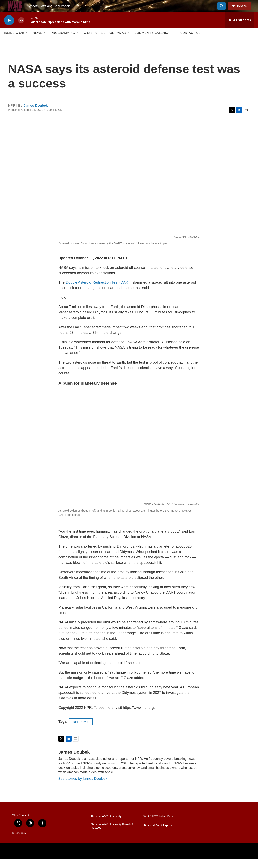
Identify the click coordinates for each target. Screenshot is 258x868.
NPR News (81, 731)
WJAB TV (90, 42)
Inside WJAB (14, 42)
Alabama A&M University (106, 825)
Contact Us (190, 42)
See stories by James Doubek (83, 787)
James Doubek (36, 115)
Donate (244, 11)
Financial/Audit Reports (158, 834)
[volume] (21, 29)
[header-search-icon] (223, 11)
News (37, 42)
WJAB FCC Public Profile (159, 825)
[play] (9, 29)
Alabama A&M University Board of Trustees (112, 835)
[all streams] (240, 29)
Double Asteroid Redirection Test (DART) (99, 291)
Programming (63, 42)
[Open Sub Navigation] (27, 42)
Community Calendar (153, 42)
